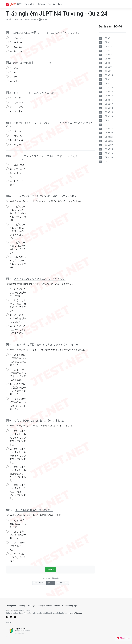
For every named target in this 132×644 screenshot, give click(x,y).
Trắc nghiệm (30, 4)
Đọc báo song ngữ (70, 606)
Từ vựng (42, 4)
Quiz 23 (42, 583)
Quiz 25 (59, 583)
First (35, 583)
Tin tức (57, 606)
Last (66, 583)
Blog (60, 4)
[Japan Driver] (19, 631)
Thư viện (51, 4)
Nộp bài (50, 569)
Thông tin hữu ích (44, 606)
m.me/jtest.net (76, 613)
